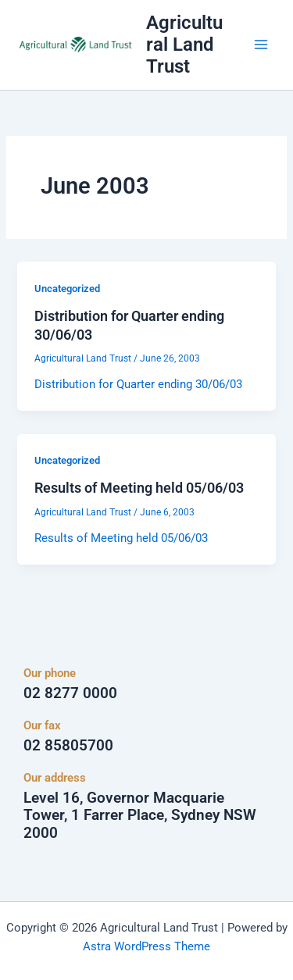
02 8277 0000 (70, 693)
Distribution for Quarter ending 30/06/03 (138, 384)
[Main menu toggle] (261, 45)
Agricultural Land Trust (184, 45)
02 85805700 (68, 745)
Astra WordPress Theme (146, 946)
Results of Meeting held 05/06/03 (139, 488)
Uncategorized (67, 289)
